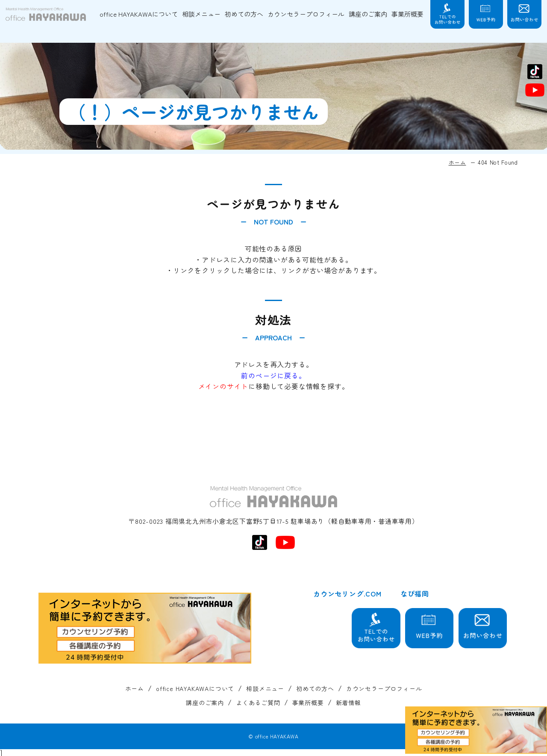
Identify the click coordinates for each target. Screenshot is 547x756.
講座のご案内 (368, 14)
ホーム (457, 162)
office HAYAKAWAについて (139, 14)
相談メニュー (201, 14)
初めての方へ (244, 14)
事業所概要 (407, 14)
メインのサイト (224, 386)
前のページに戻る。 (273, 375)
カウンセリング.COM (347, 594)
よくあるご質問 (258, 703)
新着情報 (348, 703)
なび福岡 (415, 594)
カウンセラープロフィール (306, 14)
